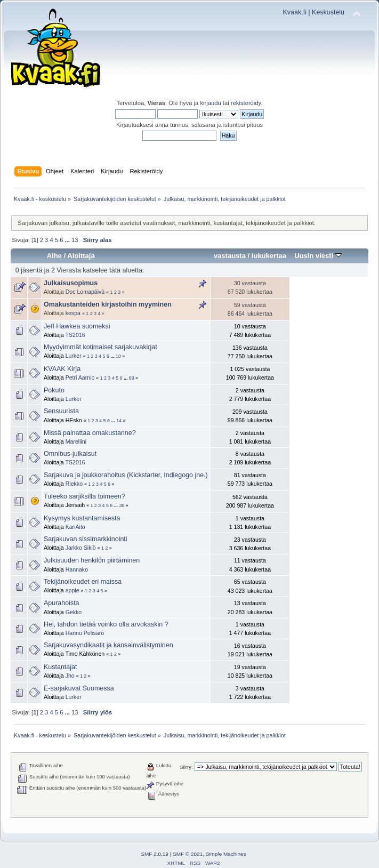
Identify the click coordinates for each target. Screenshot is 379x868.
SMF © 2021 (188, 854)
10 (118, 356)
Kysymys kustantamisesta (82, 518)
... (68, 240)
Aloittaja (81, 256)
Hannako (77, 569)
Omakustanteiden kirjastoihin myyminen (108, 304)
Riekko (74, 484)
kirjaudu (210, 103)
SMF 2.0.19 (155, 854)
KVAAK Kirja (62, 369)
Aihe (54, 256)
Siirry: (186, 767)
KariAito (75, 527)
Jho (70, 676)
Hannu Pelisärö (85, 633)
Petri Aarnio (80, 377)
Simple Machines (226, 854)
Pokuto (54, 390)
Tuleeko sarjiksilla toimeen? (84, 496)
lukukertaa (269, 256)
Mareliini (76, 441)
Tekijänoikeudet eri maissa (83, 582)
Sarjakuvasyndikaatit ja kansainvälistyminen (108, 645)
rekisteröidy (246, 103)
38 (122, 505)
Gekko (74, 612)
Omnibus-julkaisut (70, 454)
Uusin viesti (318, 256)
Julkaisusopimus (71, 283)
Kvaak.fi (295, 12)
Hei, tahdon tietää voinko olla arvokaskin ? (106, 624)
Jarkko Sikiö (81, 548)
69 (132, 378)
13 (75, 240)
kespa (73, 313)
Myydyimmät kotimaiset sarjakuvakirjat (100, 347)
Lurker (74, 356)
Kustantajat (60, 667)
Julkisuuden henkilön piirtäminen (92, 560)
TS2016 (75, 335)
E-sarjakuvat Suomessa (79, 688)
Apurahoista (62, 603)
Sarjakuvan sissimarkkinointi (86, 539)
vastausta (230, 256)
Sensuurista (61, 411)
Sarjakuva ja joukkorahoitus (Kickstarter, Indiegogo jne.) (126, 475)
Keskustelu (328, 12)
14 (119, 421)
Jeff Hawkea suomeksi (77, 326)
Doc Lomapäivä (85, 292)
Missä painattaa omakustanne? (90, 433)
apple (72, 590)
